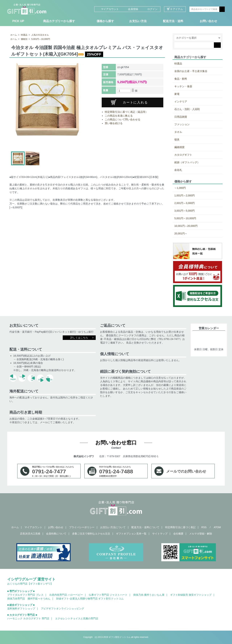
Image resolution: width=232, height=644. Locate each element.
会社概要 (178, 534)
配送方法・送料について (145, 527)
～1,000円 (180, 188)
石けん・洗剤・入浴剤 (187, 109)
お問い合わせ (208, 21)
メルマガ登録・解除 (201, 534)
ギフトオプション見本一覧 (131, 534)
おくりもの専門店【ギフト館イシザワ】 (30, 584)
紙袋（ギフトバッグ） (187, 162)
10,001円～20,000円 (186, 226)
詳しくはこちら (79, 338)
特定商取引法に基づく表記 (180, 527)
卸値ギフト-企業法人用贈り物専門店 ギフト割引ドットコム (90, 599)
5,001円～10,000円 (41, 39)
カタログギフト (183, 155)
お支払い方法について (113, 527)
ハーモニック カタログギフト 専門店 (28, 618)
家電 (177, 94)
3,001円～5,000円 (185, 211)
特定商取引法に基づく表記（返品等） (126, 112)
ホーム (14, 35)
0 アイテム (175, 9)
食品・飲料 (181, 79)
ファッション (182, 124)
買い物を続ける (114, 123)
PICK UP (18, 21)
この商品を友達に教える (119, 116)
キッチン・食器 (183, 86)
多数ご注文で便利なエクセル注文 (91, 534)
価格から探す (105, 21)
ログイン (151, 9)
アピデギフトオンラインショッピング (63, 609)
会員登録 (131, 9)
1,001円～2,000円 (185, 195)
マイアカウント (108, 9)
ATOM (217, 527)
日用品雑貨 (181, 117)
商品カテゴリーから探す (59, 21)
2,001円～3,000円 (185, 203)
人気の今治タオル (40, 35)
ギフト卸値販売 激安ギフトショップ (191, 595)
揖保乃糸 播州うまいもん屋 (149, 595)
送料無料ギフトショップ (21, 609)
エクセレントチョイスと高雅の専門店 (77, 618)
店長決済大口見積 (30, 534)
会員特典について (56, 534)
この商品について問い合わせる (123, 119)
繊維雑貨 (179, 147)
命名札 (178, 170)
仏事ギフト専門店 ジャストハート (108, 595)
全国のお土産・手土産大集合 (191, 71)
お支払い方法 (138, 21)
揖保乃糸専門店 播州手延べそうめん (29, 599)
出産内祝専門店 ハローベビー (66, 595)
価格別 (24, 39)
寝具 (177, 140)
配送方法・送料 (173, 21)
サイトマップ (160, 534)
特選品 (24, 35)
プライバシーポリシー (82, 527)
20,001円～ (181, 233)
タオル (178, 132)
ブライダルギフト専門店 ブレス (25, 595)
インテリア (181, 102)
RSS (204, 527)
